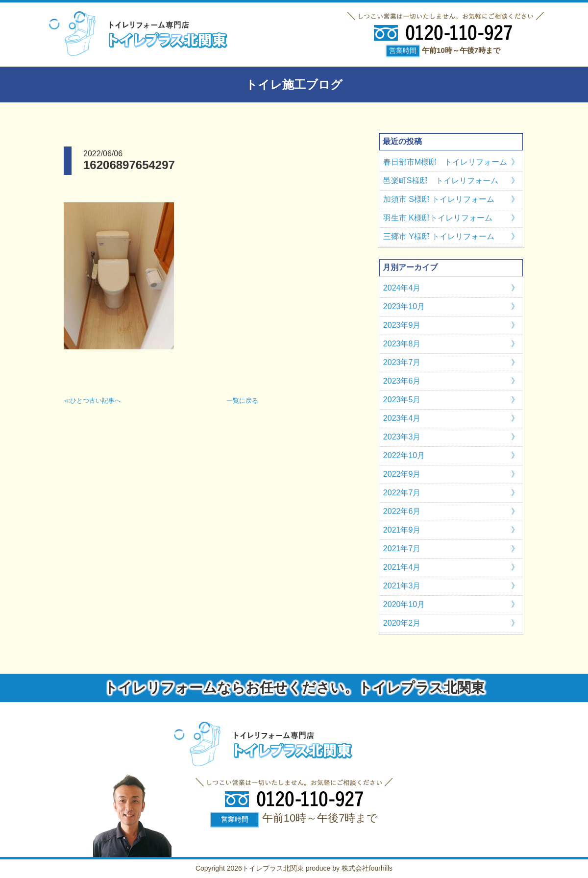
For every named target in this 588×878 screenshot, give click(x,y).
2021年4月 (402, 567)
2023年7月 (402, 362)
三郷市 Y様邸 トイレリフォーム (439, 236)
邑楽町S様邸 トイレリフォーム (441, 181)
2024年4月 (402, 288)
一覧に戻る (242, 401)
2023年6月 (402, 381)
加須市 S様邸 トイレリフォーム (439, 199)
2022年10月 (404, 455)
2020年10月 (404, 604)
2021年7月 (402, 549)
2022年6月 (402, 511)
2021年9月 (402, 530)
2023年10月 (404, 306)
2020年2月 (402, 623)
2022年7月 (402, 493)
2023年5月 (402, 400)
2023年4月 (402, 418)
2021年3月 (402, 586)
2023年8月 (402, 344)
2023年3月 (402, 437)
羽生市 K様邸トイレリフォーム (438, 218)
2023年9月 (402, 325)
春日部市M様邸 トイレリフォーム (445, 162)
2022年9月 (402, 474)
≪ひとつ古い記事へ (92, 401)
